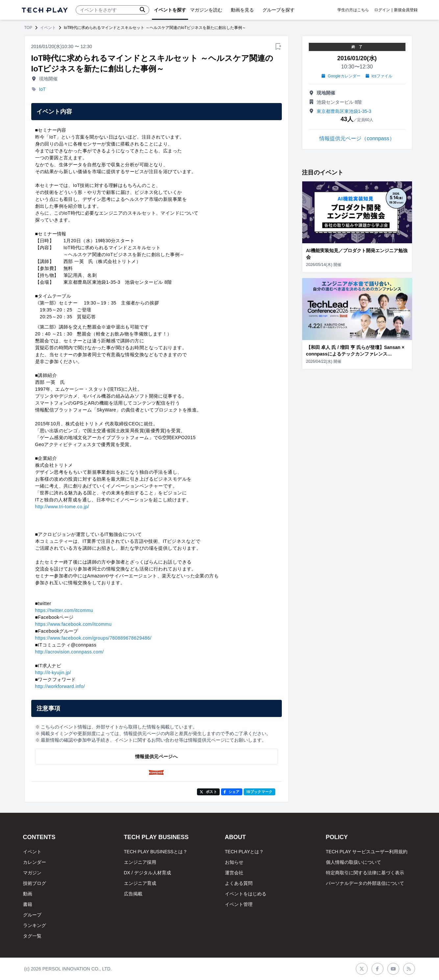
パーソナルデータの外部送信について (365, 883)
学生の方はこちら (353, 10)
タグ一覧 (32, 936)
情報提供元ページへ (156, 756)
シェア (232, 792)
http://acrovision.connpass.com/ (70, 652)
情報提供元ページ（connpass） (357, 138)
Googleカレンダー (341, 76)
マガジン (32, 873)
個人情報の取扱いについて (354, 862)
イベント (48, 28)
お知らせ (234, 862)
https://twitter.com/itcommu (64, 610)
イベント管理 (239, 904)
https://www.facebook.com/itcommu (73, 624)
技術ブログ (35, 883)
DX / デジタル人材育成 (147, 873)
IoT (42, 89)
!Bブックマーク (259, 792)
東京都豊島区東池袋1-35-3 (344, 111)
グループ (32, 915)
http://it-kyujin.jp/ (53, 673)
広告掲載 (133, 894)
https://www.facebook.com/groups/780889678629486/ (93, 638)
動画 (28, 894)
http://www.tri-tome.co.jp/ (62, 507)
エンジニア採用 (140, 862)
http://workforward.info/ (60, 686)
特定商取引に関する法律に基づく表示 (365, 873)
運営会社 (234, 873)
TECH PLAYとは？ (244, 852)
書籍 (28, 904)
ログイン (382, 10)
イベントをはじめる (246, 894)
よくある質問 (239, 883)
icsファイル (379, 76)
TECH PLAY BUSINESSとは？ (156, 852)
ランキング (35, 925)
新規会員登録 (406, 10)
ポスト (208, 792)
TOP (28, 28)
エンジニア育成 (140, 883)
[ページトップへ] (45, 10)
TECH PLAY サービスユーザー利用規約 (367, 852)
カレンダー (35, 862)
